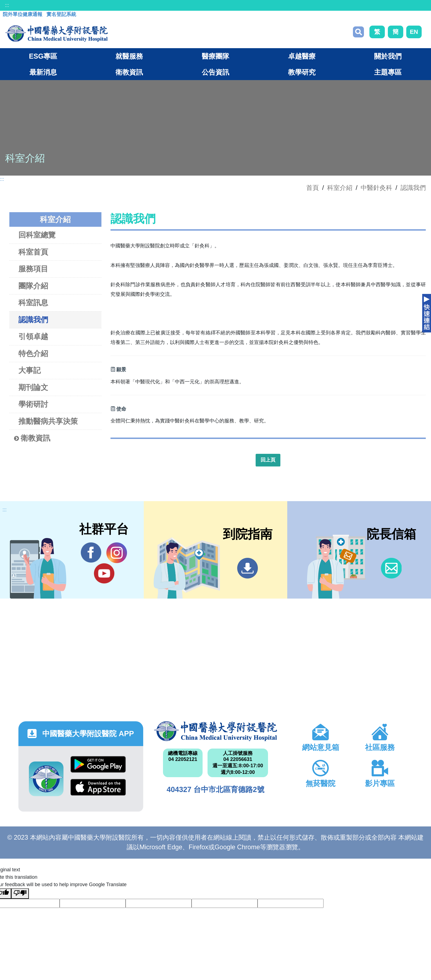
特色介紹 (33, 353)
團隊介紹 (33, 286)
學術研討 (33, 404)
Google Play (98, 764)
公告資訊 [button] (215, 72)
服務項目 (33, 269)
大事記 (30, 370)
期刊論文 (33, 387)
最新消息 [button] (43, 72)
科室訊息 (33, 303)
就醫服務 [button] (129, 56)
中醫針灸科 (376, 188)
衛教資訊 (32, 438)
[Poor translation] (20, 894)
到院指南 (248, 568)
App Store (98, 787)
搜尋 (358, 32)
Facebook (91, 553)
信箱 (391, 568)
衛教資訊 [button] (129, 72)
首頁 (313, 188)
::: (7, 5)
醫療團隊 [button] (215, 56)
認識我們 (413, 188)
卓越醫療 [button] (302, 56)
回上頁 (268, 460)
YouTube (104, 573)
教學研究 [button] (302, 72)
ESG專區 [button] (43, 56)
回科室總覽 (37, 235)
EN (414, 32)
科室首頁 (33, 252)
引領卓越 (33, 336)
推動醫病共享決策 (48, 421)
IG (117, 553)
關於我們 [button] (388, 56)
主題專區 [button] (388, 72)
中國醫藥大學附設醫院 (215, 731)
